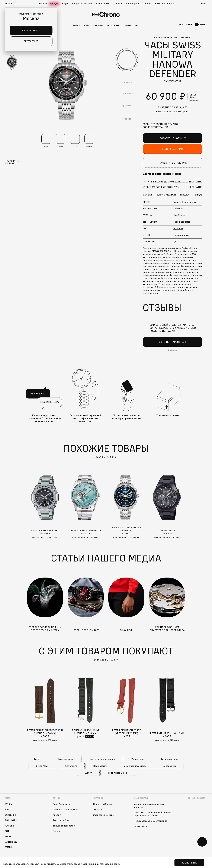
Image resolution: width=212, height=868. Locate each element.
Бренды (76, 25)
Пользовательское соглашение (150, 821)
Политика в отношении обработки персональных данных (152, 814)
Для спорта (71, 766)
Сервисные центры (104, 815)
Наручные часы (181, 222)
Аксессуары (113, 25)
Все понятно (189, 863)
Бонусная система (82, 3)
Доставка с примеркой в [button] (162, 174)
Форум (54, 3)
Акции (65, 3)
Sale (137, 25)
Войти (204, 3)
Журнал (43, 3)
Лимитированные (118, 773)
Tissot (37, 759)
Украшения (98, 25)
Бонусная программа (64, 826)
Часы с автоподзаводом (102, 759)
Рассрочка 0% (103, 3)
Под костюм (100, 766)
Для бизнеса (11, 842)
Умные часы (138, 759)
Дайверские (169, 766)
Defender (178, 209)
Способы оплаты (61, 804)
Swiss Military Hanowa (185, 202)
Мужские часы (65, 759)
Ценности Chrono (102, 804)
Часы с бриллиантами (134, 766)
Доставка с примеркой (127, 3)
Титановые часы (170, 759)
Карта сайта (140, 826)
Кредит (57, 815)
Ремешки (127, 25)
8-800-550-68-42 (164, 3)
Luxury (88, 773)
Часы (86, 25)
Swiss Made (42, 766)
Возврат (57, 831)
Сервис (147, 3)
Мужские (178, 228)
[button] (10, 4)
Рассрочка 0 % (61, 820)
